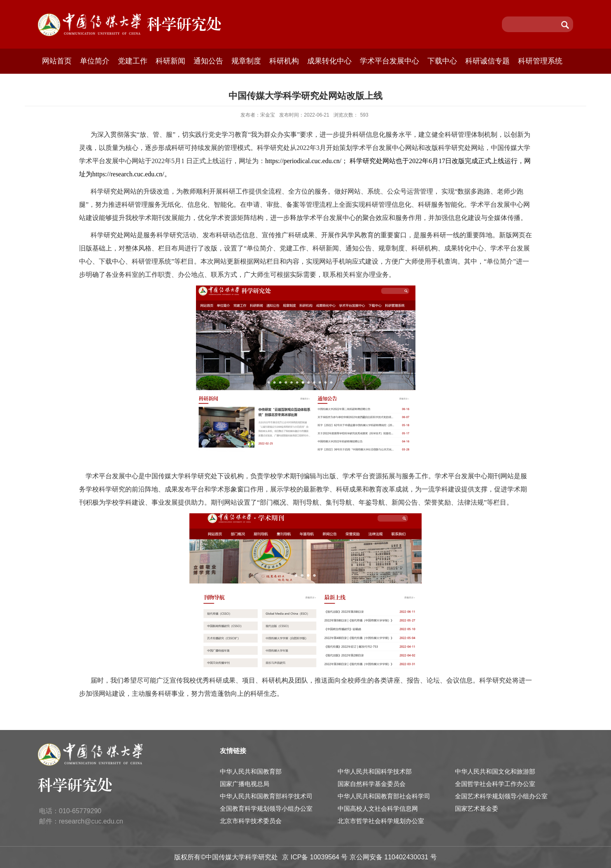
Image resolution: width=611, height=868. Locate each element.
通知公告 (208, 61)
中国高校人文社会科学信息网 (378, 808)
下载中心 (442, 61)
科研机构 (284, 61)
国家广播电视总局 (245, 784)
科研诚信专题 (487, 61)
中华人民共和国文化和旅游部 (495, 771)
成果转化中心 (329, 61)
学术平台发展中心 (389, 61)
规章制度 (246, 61)
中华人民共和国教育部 (251, 771)
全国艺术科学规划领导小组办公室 (501, 796)
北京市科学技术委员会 (251, 821)
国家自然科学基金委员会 (372, 784)
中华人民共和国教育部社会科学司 (384, 796)
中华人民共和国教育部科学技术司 (266, 796)
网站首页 (57, 61)
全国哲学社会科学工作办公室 (495, 784)
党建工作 (133, 61)
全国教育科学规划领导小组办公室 (266, 808)
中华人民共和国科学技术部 (375, 771)
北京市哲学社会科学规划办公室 (381, 821)
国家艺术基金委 (477, 808)
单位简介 (95, 61)
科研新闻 (170, 61)
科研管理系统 (540, 61)
